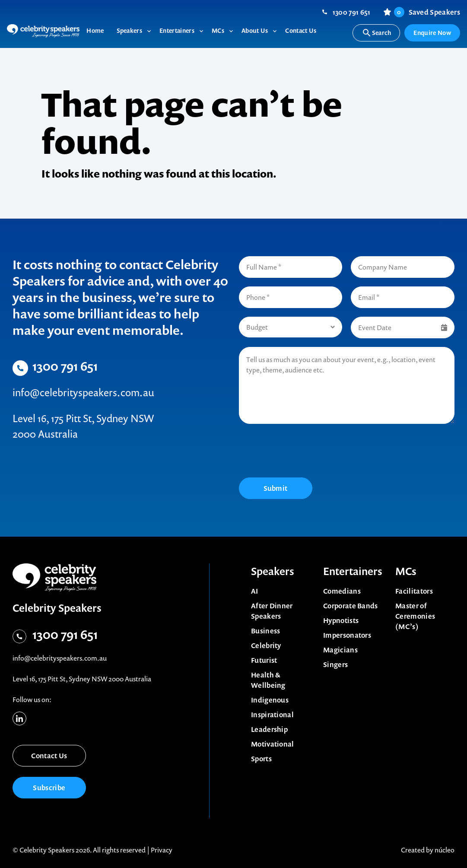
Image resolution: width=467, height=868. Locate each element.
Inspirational (272, 715)
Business (266, 631)
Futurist (264, 660)
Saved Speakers (427, 12)
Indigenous (270, 700)
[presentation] (305, 452)
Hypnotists (341, 620)
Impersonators (347, 635)
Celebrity (266, 645)
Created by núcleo (428, 850)
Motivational (273, 744)
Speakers (273, 571)
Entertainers (353, 571)
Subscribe (49, 788)
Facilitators (414, 591)
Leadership (269, 729)
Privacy (162, 850)
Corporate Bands (351, 606)
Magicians (340, 650)
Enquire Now (432, 33)
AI (255, 591)
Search (376, 33)
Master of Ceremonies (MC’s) (415, 616)
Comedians (342, 591)
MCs (406, 571)
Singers (335, 665)
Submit (276, 488)
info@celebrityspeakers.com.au (83, 392)
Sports (261, 759)
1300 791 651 (352, 12)
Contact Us (49, 756)
